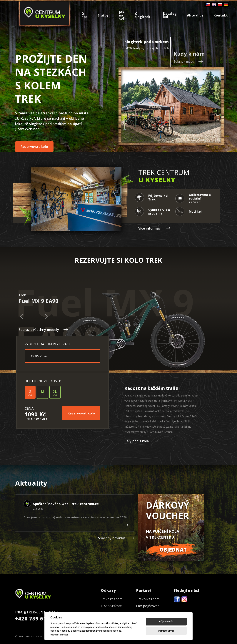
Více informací (154, 228)
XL (55, 393)
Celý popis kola (141, 441)
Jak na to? (122, 15)
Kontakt (221, 15)
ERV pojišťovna (112, 606)
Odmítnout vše (166, 631)
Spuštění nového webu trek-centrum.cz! (66, 504)
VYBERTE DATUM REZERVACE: (48, 344)
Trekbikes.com (112, 599)
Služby (103, 15)
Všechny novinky (116, 538)
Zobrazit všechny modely (43, 330)
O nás (84, 15)
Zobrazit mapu (188, 62)
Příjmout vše (166, 621)
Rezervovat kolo (34, 147)
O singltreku (144, 15)
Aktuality (195, 15)
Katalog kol (170, 15)
